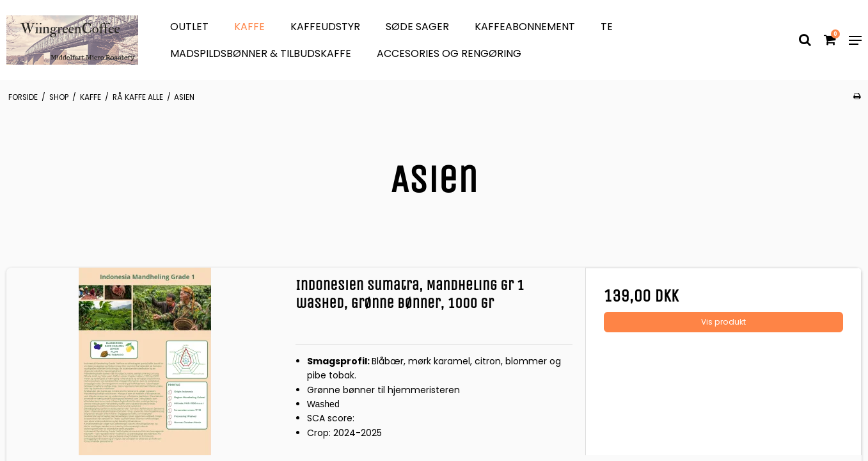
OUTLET (189, 27)
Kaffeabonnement (525, 27)
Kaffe (249, 27)
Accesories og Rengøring (449, 53)
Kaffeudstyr (325, 27)
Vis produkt (723, 322)
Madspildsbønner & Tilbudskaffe (261, 53)
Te (607, 27)
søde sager (417, 27)
